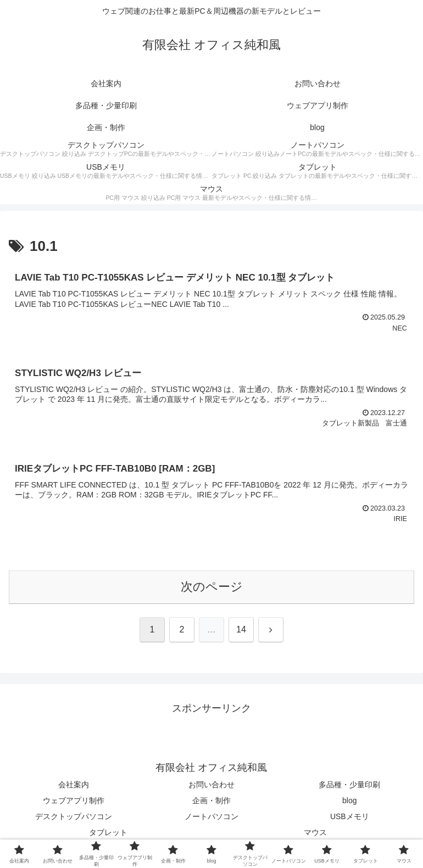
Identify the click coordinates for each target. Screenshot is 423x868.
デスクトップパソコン (74, 816)
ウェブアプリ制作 (74, 800)
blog (349, 800)
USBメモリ (350, 816)
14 (241, 629)
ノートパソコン (211, 816)
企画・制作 (211, 800)
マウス (315, 832)
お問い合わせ (211, 785)
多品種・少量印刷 (349, 785)
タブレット (108, 832)
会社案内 (74, 785)
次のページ (212, 587)
